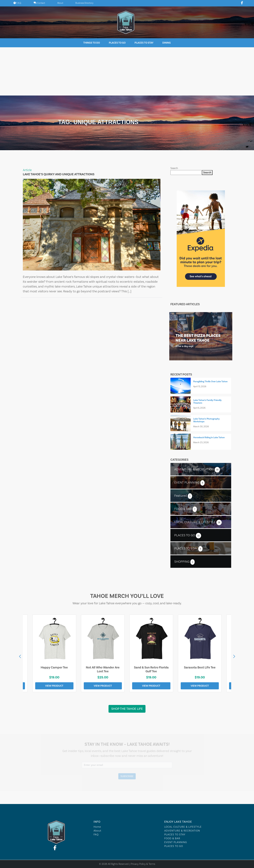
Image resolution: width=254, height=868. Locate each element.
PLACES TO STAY (175, 834)
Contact (39, 3)
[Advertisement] (127, 71)
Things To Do (92, 43)
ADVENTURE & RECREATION (182, 831)
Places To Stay (144, 43)
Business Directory (84, 3)
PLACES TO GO (174, 846)
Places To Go (117, 43)
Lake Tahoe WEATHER (127, 792)
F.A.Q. (18, 3)
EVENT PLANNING (176, 842)
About (60, 3)
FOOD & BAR (172, 838)
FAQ (96, 834)
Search (174, 168)
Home (97, 827)
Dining (167, 43)
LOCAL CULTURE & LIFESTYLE (183, 827)
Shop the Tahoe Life (127, 709)
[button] (234, 657)
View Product (54, 686)
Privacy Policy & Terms (143, 864)
